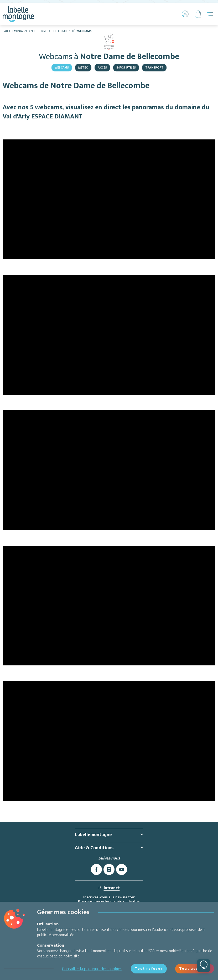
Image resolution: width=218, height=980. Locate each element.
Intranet (109, 888)
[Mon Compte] (185, 14)
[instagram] (109, 869)
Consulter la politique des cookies (92, 969)
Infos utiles (126, 67)
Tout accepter (195, 969)
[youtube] (122, 869)
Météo (83, 67)
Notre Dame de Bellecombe (49, 31)
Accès (102, 67)
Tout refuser (149, 969)
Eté (73, 31)
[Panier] (198, 14)
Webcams (62, 67)
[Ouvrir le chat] (204, 966)
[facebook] (96, 869)
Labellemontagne (15, 31)
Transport (154, 67)
